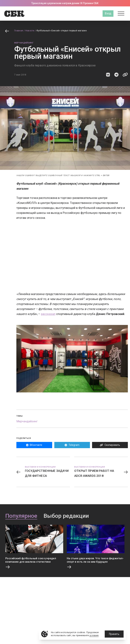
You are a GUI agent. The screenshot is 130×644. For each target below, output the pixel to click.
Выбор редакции (66, 516)
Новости (30, 31)
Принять (114, 634)
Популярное (21, 516)
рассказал (48, 314)
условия (94, 635)
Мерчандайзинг (24, 43)
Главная (19, 31)
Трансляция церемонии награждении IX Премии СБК (65, 3)
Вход (108, 13)
